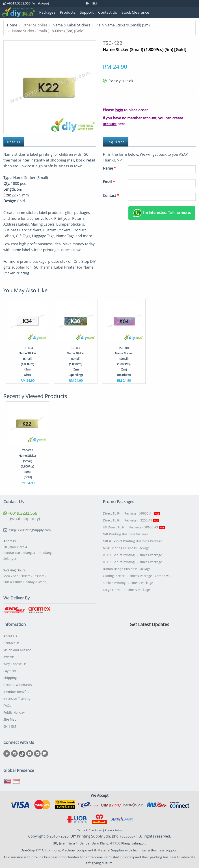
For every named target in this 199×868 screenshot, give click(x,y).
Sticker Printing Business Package (128, 583)
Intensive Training (17, 699)
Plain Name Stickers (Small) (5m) (123, 25)
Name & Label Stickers (71, 25)
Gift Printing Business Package (126, 534)
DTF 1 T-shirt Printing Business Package (132, 555)
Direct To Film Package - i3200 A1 (131, 520)
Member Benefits (16, 692)
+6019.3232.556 (20, 513)
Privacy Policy (113, 830)
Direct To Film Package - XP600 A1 (131, 513)
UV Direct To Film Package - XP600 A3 (134, 527)
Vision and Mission (17, 650)
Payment (10, 671)
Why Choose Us (15, 664)
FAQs (7, 705)
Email (109, 182)
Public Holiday (14, 712)
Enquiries (116, 142)
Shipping (10, 678)
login (119, 110)
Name (109, 168)
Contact (111, 196)
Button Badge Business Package (127, 569)
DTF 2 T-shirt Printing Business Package (132, 562)
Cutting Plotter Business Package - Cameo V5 (136, 576)
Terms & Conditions (90, 830)
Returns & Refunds (18, 685)
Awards (9, 657)
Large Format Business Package (126, 590)
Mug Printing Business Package (126, 548)
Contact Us (11, 643)
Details (14, 142)
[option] (27, 341)
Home (12, 25)
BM (95, 3)
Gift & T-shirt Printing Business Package (133, 541)
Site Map (10, 719)
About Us (10, 636)
